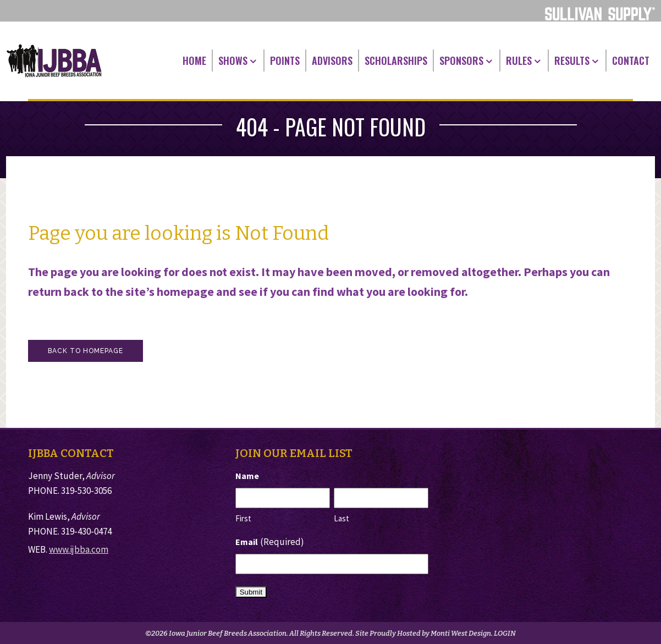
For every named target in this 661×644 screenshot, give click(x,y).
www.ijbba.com (79, 549)
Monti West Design (461, 633)
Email (270, 542)
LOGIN (505, 633)
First (243, 518)
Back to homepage (86, 351)
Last (341, 518)
